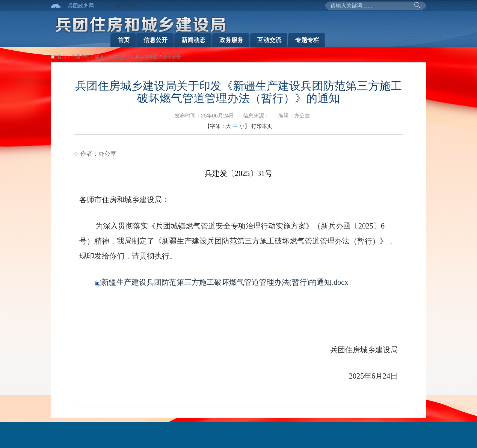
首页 (124, 40)
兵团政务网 (81, 6)
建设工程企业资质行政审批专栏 (126, 57)
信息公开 (155, 40)
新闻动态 (193, 40)
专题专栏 (307, 40)
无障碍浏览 (124, 6)
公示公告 (172, 57)
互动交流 (269, 40)
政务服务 (231, 40)
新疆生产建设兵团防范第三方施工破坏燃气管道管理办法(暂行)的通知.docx (222, 282)
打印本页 (262, 126)
